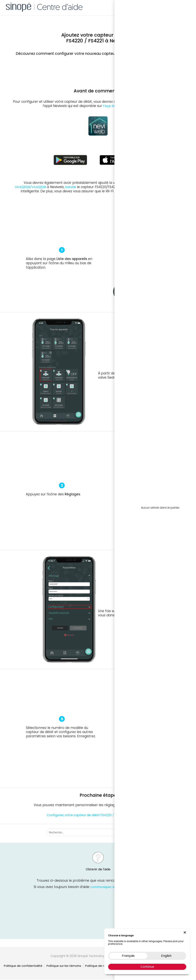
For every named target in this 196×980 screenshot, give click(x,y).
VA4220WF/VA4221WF (151, 183)
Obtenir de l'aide (98, 870)
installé (71, 187)
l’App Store (111, 106)
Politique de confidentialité (23, 966)
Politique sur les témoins (64, 966)
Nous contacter (170, 7)
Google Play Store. (140, 106)
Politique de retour (98, 966)
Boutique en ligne (144, 7)
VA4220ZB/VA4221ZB (30, 187)
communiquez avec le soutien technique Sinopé (126, 888)
